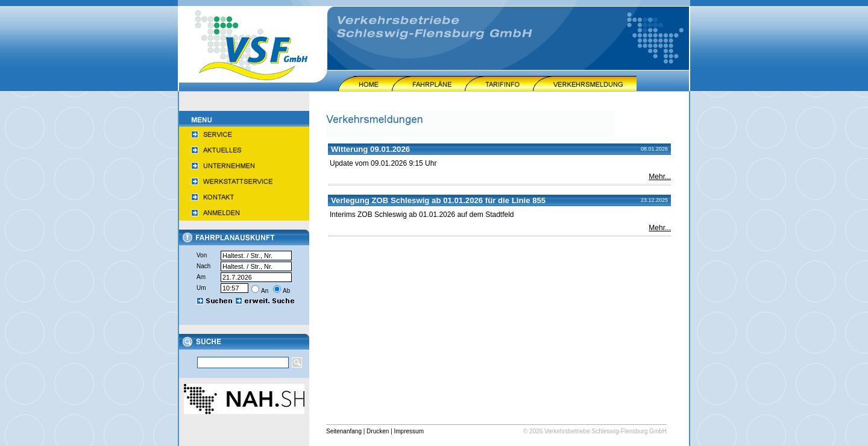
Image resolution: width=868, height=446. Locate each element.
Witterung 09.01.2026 (370, 149)
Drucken (378, 431)
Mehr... (660, 177)
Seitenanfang (344, 431)
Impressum (409, 431)
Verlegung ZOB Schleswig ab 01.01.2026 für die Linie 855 (438, 200)
